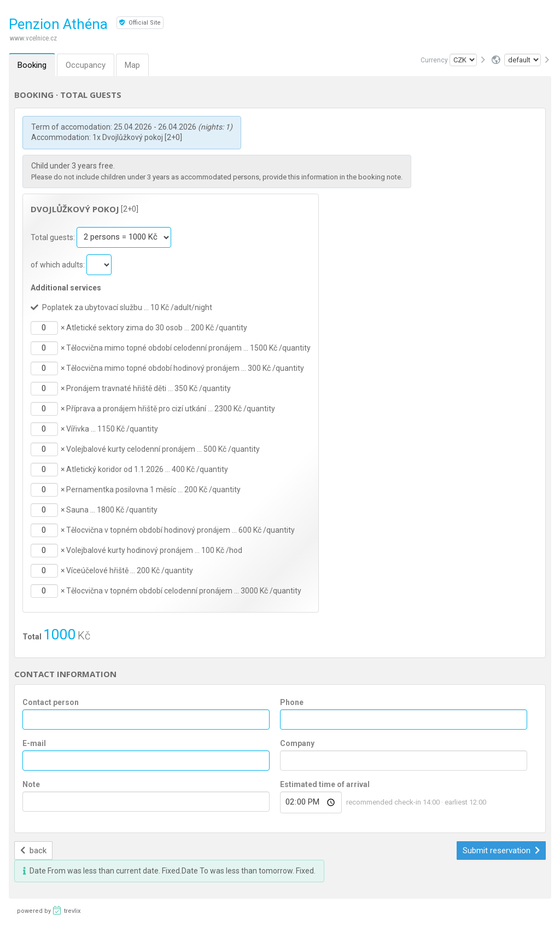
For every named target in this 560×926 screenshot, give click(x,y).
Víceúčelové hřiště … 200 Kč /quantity (130, 570)
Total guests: (54, 237)
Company (297, 743)
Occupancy (86, 65)
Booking (32, 65)
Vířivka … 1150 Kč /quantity (112, 429)
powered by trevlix (49, 910)
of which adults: (59, 264)
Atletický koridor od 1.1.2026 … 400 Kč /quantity (147, 469)
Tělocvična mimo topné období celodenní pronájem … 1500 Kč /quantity (188, 348)
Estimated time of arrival (325, 784)
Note (31, 784)
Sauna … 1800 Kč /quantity (112, 510)
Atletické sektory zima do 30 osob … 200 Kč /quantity (157, 328)
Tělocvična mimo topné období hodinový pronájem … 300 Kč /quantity (185, 368)
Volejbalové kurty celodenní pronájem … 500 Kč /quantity (163, 449)
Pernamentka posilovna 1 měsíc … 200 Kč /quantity (153, 490)
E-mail (34, 743)
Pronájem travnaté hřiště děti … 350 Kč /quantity (148, 388)
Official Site (140, 23)
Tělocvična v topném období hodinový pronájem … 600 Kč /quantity (180, 530)
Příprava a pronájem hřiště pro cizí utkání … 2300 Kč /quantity (171, 409)
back (34, 851)
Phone (292, 702)
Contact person (51, 702)
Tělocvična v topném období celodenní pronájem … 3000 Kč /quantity (184, 591)
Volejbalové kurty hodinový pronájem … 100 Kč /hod (154, 550)
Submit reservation (501, 851)
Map (132, 65)
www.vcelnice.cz (33, 38)
